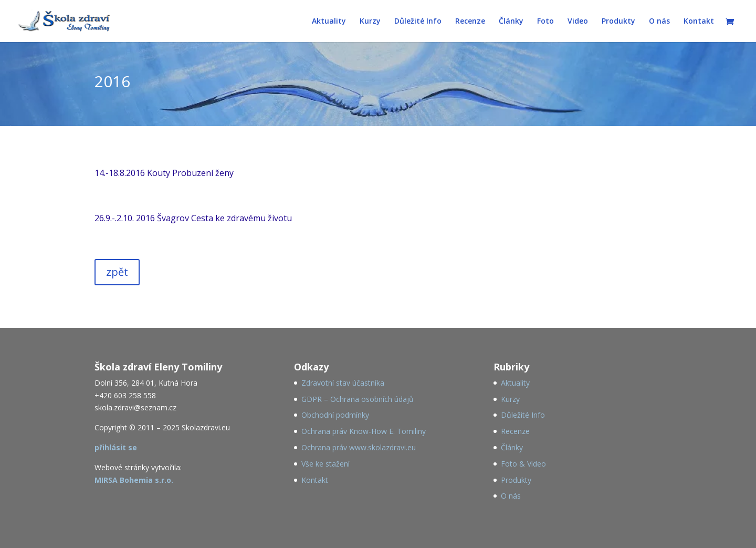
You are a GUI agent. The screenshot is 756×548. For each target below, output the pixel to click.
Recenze (470, 22)
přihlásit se (116, 447)
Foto (545, 22)
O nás (659, 22)
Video (578, 22)
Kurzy (370, 22)
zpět (117, 272)
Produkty (618, 22)
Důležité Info (418, 22)
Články (511, 22)
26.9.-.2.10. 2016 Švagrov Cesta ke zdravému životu (193, 218)
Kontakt (699, 22)
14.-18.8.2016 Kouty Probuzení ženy (164, 173)
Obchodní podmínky (335, 415)
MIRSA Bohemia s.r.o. (134, 480)
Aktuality (329, 22)
